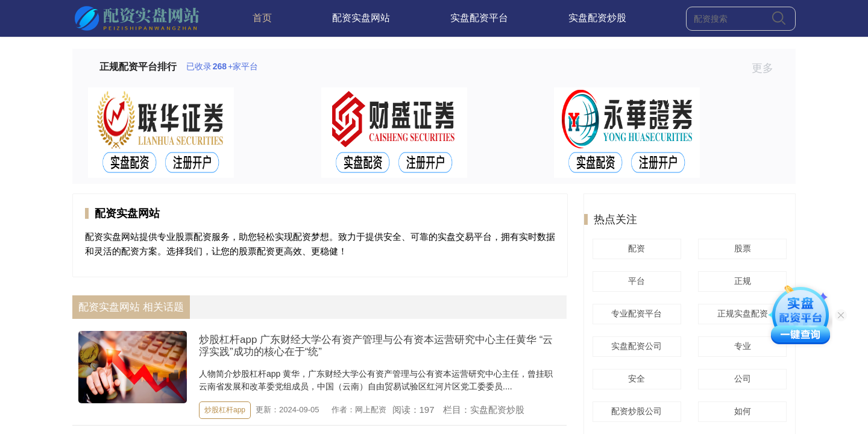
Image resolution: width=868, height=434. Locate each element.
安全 (635, 379)
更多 (768, 68)
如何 (741, 411)
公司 (741, 379)
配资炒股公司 (635, 411)
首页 (262, 18)
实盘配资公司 (635, 346)
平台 (635, 281)
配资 (635, 248)
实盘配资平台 (479, 18)
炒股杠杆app (225, 410)
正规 (741, 281)
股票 (741, 248)
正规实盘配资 (741, 313)
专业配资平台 (635, 313)
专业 (741, 346)
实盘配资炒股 (597, 18)
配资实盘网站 (361, 18)
